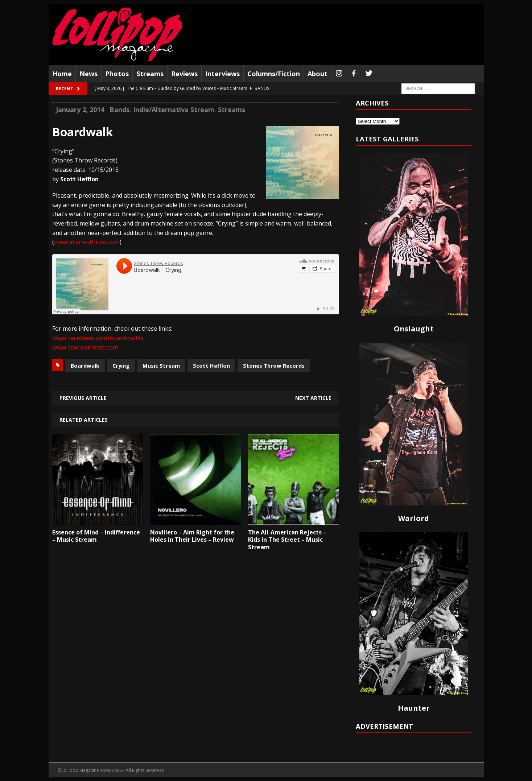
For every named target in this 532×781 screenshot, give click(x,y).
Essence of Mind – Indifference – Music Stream (96, 536)
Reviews (184, 74)
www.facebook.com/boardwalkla (98, 338)
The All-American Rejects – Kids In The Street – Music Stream (287, 540)
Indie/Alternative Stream (174, 109)
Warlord (414, 518)
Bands (119, 109)
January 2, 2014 (80, 109)
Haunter (414, 708)
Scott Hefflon (211, 365)
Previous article (83, 398)
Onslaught (414, 329)
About (317, 74)
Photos (117, 74)
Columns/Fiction (274, 74)
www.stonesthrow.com (87, 242)
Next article (313, 398)
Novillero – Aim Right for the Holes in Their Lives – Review (192, 536)
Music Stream (161, 365)
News (88, 74)
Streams (150, 74)
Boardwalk (85, 365)
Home (62, 74)
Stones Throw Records (274, 365)
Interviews (222, 74)
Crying (121, 365)
